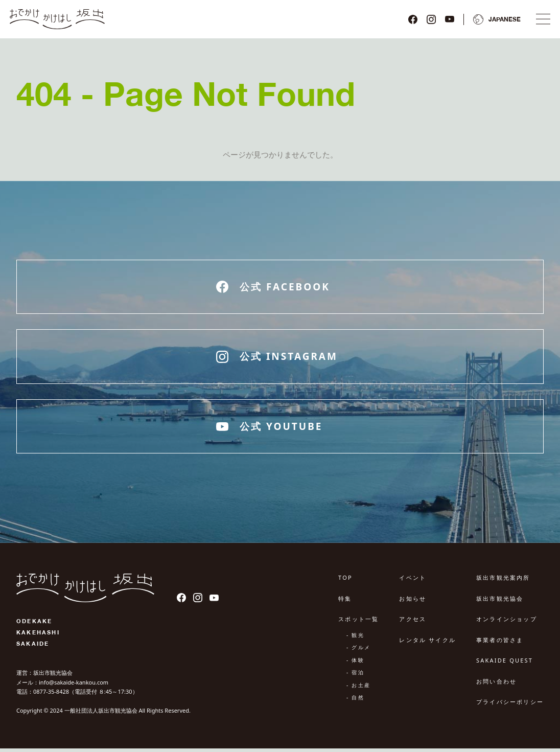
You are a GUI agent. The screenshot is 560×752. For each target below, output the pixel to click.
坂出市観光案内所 (503, 582)
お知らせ (413, 602)
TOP (345, 582)
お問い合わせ (496, 685)
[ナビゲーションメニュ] (541, 21)
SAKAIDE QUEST (505, 664)
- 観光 (355, 639)
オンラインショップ (507, 623)
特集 (345, 602)
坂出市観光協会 (500, 602)
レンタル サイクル (427, 643)
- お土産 (358, 689)
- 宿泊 (355, 676)
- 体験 (355, 664)
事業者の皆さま (500, 643)
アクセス (413, 623)
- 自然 (355, 701)
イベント (413, 582)
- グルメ (358, 651)
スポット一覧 (358, 623)
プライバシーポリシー (510, 706)
